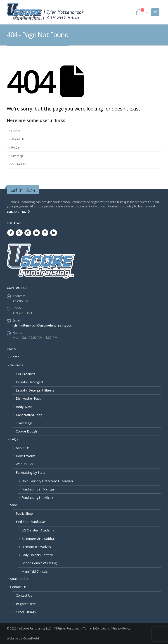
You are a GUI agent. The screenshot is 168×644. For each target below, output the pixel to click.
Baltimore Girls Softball (38, 539)
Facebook (11, 233)
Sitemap (17, 156)
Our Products (26, 374)
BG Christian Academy (38, 530)
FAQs (14, 439)
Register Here (26, 604)
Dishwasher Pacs (28, 398)
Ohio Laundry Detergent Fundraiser (47, 481)
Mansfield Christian (35, 571)
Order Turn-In (26, 612)
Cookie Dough (26, 431)
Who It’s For (25, 464)
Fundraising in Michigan (39, 489)
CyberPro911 (32, 638)
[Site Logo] (45, 12)
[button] (155, 12)
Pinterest (28, 233)
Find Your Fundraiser (31, 522)
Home (16, 131)
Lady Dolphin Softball (37, 555)
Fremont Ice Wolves (36, 547)
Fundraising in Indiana (37, 497)
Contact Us (19, 164)
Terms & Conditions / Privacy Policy (107, 628)
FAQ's (15, 147)
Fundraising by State (31, 472)
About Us (18, 139)
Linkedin (54, 233)
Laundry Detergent (30, 382)
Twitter (19, 233)
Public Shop (24, 513)
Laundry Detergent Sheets (35, 390)
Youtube (36, 233)
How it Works (26, 456)
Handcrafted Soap (29, 415)
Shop (14, 505)
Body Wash (24, 407)
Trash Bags (24, 423)
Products (17, 365)
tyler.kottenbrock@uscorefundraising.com (43, 325)
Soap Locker (19, 579)
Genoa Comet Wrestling (39, 563)
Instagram (45, 233)
